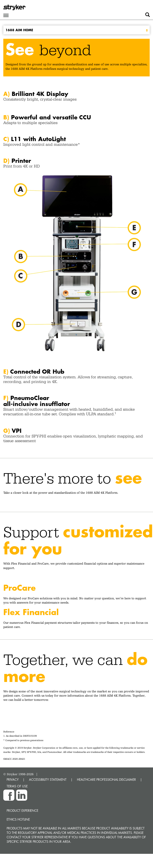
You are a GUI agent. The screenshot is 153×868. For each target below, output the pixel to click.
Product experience (22, 811)
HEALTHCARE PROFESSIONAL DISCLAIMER (106, 780)
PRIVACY (13, 780)
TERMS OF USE (17, 786)
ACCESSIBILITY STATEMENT (48, 780)
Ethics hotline (18, 819)
